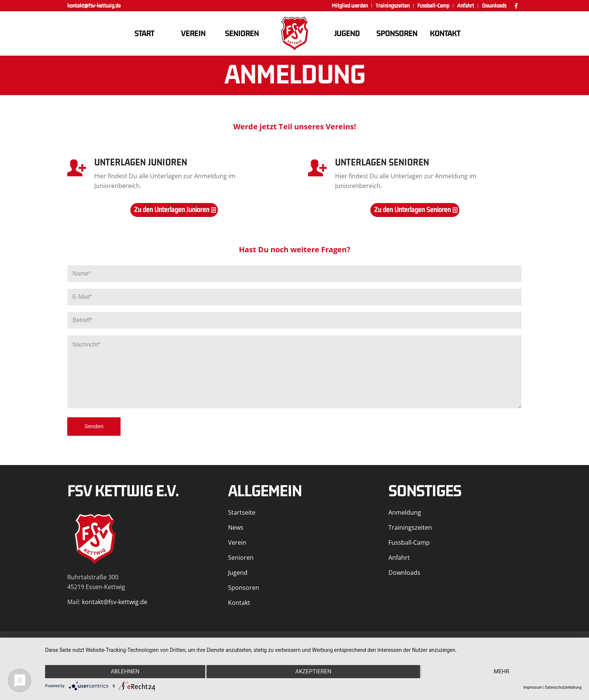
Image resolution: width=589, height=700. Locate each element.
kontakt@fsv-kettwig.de (94, 6)
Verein (237, 542)
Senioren (241, 558)
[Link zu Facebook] (516, 6)
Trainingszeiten (410, 527)
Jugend (238, 573)
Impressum (533, 687)
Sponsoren (244, 588)
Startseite (242, 512)
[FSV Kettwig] (294, 33)
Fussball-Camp (409, 542)
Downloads (404, 573)
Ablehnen (125, 671)
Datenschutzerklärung (563, 687)
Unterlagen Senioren (382, 163)
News (236, 527)
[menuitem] (350, 6)
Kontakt (239, 603)
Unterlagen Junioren (141, 163)
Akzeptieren (313, 671)
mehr (501, 671)
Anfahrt (399, 558)
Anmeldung (405, 512)
